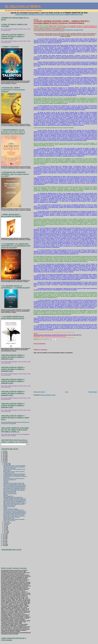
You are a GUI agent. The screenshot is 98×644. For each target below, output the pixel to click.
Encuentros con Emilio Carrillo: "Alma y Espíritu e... (15, 490)
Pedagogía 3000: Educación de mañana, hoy (13, 497)
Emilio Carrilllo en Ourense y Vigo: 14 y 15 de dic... (14, 472)
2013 (4, 540)
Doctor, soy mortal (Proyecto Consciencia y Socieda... (15, 486)
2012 (4, 541)
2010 (4, 544)
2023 (4, 455)
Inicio (67, 392)
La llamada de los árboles (9, 473)
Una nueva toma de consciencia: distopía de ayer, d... (15, 511)
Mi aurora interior (7, 470)
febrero (5, 532)
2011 (4, 543)
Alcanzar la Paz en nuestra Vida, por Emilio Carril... (14, 516)
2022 (4, 457)
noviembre (6, 465)
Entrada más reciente (39, 392)
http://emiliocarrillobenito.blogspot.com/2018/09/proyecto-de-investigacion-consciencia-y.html (58, 30)
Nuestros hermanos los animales (10, 509)
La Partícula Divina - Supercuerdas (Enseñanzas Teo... (15, 513)
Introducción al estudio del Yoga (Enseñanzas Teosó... (15, 501)
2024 (4, 454)
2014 (4, 539)
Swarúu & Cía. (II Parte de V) (9, 505)
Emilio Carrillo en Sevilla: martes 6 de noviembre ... (14, 515)
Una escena (6, 481)
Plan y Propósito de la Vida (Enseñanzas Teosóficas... (15, 488)
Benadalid (6, 495)
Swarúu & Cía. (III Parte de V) (10, 493)
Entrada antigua (93, 392)
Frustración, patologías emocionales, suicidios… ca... (15, 498)
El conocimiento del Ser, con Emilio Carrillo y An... (14, 479)
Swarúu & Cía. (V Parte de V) (10, 468)
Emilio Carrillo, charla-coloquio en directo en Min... (14, 484)
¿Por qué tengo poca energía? (10, 491)
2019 (4, 461)
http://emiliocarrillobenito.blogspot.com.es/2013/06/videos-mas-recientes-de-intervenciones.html (15, 423)
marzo (5, 531)
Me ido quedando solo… (9, 496)
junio (5, 527)
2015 (4, 537)
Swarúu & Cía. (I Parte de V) (9, 521)
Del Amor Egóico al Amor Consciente (11, 517)
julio (5, 526)
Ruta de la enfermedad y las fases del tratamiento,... (15, 467)
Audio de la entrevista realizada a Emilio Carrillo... (14, 483)
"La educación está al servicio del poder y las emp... (15, 469)
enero (5, 533)
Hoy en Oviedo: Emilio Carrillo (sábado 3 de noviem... (15, 514)
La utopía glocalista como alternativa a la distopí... (14, 475)
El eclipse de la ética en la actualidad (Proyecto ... (14, 510)
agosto (5, 524)
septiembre (6, 523)
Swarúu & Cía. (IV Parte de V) (10, 480)
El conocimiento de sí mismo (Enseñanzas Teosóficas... (15, 476)
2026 (4, 451)
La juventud (6, 482)
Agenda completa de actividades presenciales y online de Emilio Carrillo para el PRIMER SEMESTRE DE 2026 (49, 15)
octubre (6, 522)
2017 (4, 535)
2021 (4, 458)
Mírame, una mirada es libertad (10, 494)
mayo (5, 528)
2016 (4, 536)
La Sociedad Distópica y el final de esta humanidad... (15, 500)
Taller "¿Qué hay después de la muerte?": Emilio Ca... (15, 503)
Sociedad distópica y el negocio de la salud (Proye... (15, 474)
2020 (4, 459)
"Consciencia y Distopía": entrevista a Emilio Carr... (14, 487)
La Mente (5, 508)
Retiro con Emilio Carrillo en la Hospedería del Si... (14, 502)
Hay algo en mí (7, 477)
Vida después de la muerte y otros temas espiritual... (15, 466)
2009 (4, 545)
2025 (4, 452)
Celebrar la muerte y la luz (9, 518)
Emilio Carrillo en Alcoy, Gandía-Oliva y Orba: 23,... (14, 489)
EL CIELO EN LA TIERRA (23, 7)
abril (5, 529)
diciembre (6, 463)
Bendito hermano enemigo (9, 507)
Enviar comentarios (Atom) (48, 395)
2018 (4, 462)
